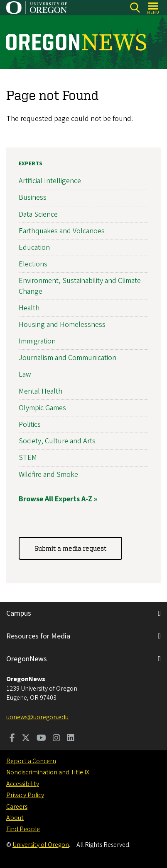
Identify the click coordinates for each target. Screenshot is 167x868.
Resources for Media (38, 636)
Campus (19, 613)
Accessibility (23, 784)
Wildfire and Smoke (48, 475)
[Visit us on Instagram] (56, 739)
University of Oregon (41, 845)
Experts (31, 164)
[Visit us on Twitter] (26, 739)
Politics (30, 424)
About (15, 818)
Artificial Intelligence (50, 181)
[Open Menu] (153, 8)
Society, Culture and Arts (57, 441)
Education (34, 248)
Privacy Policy (25, 795)
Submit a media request (70, 549)
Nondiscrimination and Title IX (48, 772)
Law (25, 375)
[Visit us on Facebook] (12, 739)
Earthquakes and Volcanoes (62, 231)
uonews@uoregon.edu (37, 717)
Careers (17, 807)
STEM (28, 458)
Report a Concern (31, 761)
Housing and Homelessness (62, 325)
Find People (23, 829)
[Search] (135, 8)
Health (29, 308)
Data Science (38, 214)
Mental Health (41, 391)
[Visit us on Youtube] (41, 739)
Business (33, 198)
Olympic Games (42, 408)
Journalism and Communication (68, 358)
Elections (33, 265)
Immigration (37, 341)
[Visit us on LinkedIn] (71, 739)
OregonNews (27, 659)
